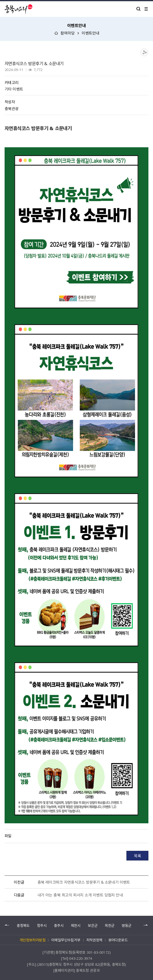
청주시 (42, 926)
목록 (137, 856)
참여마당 (67, 33)
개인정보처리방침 (33, 940)
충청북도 (23, 926)
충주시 (59, 926)
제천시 (76, 926)
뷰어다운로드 (118, 940)
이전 (7, 925)
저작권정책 (94, 940)
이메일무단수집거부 (66, 940)
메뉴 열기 (146, 9)
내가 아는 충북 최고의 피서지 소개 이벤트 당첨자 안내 (80, 895)
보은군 (93, 926)
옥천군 (109, 926)
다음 (146, 925)
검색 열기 (138, 9)
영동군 (126, 926)
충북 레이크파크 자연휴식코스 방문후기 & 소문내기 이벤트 (84, 882)
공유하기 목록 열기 (144, 53)
